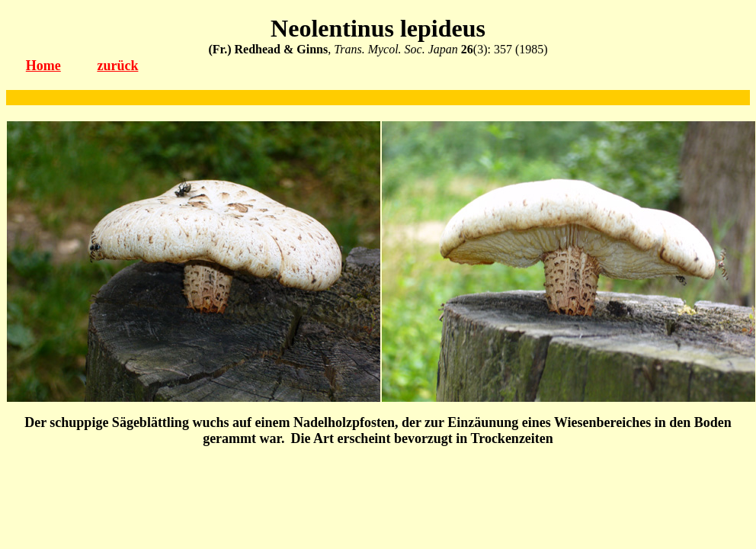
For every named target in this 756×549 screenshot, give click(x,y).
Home (43, 66)
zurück (117, 66)
